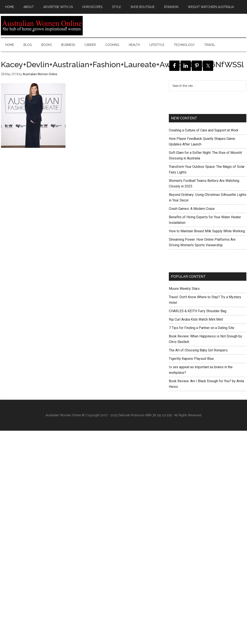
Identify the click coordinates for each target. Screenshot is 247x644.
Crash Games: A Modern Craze (192, 209)
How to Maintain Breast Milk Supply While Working (207, 231)
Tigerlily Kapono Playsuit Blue (191, 359)
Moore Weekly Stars (184, 289)
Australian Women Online (42, 26)
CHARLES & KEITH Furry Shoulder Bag (198, 311)
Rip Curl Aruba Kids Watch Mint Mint (196, 319)
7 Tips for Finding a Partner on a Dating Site (202, 328)
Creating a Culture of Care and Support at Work (204, 130)
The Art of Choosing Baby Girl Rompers (198, 350)
